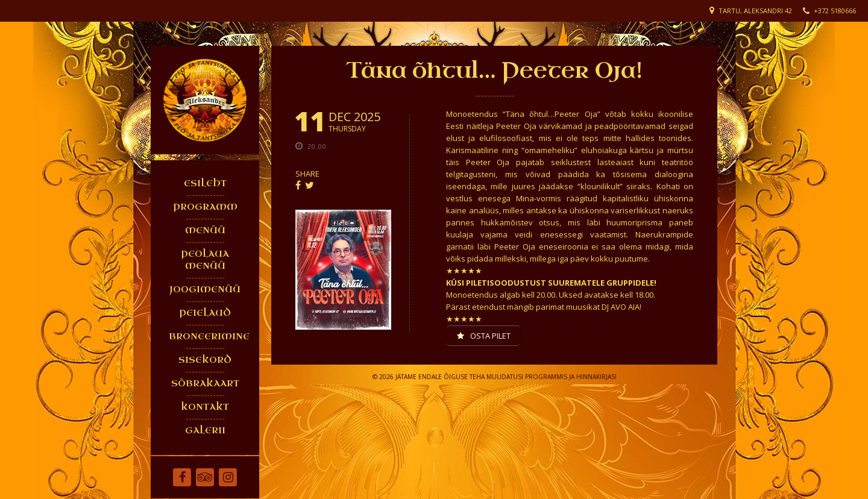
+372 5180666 (835, 11)
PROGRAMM (205, 207)
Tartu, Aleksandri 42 (755, 11)
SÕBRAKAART (205, 384)
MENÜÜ (205, 231)
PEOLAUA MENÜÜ (205, 260)
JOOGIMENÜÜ (205, 290)
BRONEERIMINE (208, 337)
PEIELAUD (205, 313)
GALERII (205, 431)
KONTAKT (205, 407)
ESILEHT (205, 184)
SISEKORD (205, 360)
